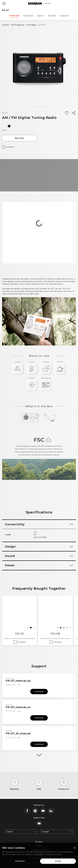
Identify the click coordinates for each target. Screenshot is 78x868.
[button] (34, 107)
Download (39, 691)
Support (64, 16)
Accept (58, 861)
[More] (39, 755)
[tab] (39, 524)
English (46, 832)
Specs (41, 16)
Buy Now (20, 138)
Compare (10, 147)
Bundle (52, 16)
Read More (20, 861)
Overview (14, 16)
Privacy (39, 841)
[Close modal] (74, 848)
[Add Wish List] (67, 113)
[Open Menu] (4, 3)
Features (28, 16)
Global (9, 832)
